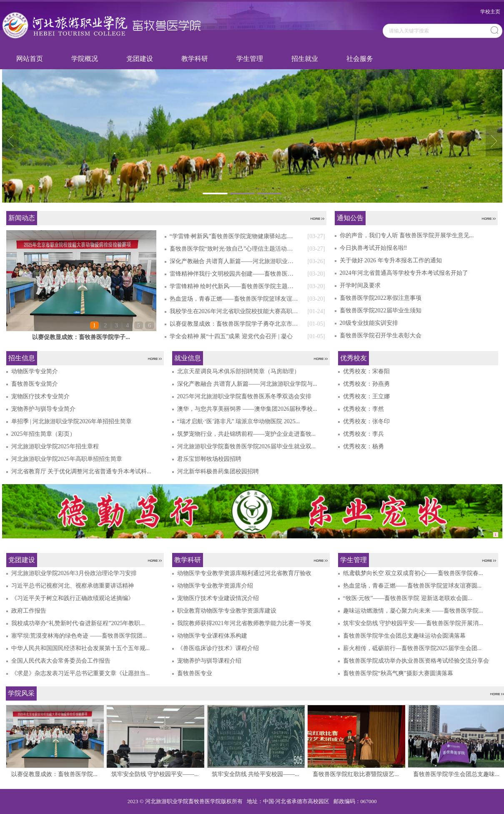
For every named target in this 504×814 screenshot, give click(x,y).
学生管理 (250, 59)
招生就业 (305, 59)
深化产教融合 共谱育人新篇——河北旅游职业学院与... (247, 384)
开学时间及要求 (360, 285)
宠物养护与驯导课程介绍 (209, 661)
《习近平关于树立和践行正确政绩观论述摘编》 (73, 598)
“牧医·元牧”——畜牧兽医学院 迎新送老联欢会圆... (408, 598)
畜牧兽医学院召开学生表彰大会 (381, 335)
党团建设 (140, 59)
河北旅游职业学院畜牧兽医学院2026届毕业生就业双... (247, 446)
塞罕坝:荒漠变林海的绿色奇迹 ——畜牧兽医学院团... (79, 636)
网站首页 (30, 59)
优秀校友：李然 (364, 409)
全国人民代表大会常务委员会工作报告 (61, 661)
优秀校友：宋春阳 (366, 371)
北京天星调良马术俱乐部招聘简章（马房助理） (238, 371)
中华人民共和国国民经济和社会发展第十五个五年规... (81, 648)
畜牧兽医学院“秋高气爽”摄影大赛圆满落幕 (398, 673)
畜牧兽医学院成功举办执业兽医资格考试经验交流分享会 (416, 661)
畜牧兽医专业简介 (35, 384)
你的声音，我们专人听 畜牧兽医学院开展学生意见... (407, 235)
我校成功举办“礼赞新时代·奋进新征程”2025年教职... (78, 623)
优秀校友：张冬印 (366, 421)
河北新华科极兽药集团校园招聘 (218, 471)
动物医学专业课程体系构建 (212, 636)
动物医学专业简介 (35, 371)
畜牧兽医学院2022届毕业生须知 (381, 310)
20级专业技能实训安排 (369, 323)
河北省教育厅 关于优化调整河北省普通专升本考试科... (81, 471)
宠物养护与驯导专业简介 (43, 409)
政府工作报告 (29, 611)
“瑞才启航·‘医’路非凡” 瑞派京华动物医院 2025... (239, 421)
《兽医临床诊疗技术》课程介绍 (218, 648)
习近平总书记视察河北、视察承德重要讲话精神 (73, 586)
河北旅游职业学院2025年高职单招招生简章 (67, 459)
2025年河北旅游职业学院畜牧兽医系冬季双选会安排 (244, 396)
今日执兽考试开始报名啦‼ (374, 248)
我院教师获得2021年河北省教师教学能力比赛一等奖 (244, 623)
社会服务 (360, 59)
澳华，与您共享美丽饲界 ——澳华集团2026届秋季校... (247, 409)
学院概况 (85, 59)
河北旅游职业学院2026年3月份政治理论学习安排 (74, 573)
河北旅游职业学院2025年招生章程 (55, 446)
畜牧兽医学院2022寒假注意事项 (381, 298)
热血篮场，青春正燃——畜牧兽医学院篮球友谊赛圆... (412, 586)
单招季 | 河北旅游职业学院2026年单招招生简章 (72, 421)
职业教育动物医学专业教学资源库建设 (227, 611)
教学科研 (195, 59)
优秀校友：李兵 (364, 434)
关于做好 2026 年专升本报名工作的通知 (391, 260)
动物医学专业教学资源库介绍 (215, 586)
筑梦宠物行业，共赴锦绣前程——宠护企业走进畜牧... (247, 434)
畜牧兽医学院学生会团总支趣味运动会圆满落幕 (404, 636)
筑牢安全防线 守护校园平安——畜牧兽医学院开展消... (413, 623)
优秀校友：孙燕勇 (366, 384)
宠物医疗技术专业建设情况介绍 (218, 598)
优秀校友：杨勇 (364, 446)
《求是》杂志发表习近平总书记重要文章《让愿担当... (81, 673)
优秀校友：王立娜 (366, 396)
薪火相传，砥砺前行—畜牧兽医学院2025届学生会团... (412, 648)
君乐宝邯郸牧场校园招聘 (209, 459)
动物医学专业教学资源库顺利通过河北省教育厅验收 (244, 573)
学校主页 (490, 12)
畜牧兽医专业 (195, 673)
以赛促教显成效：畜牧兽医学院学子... (81, 337)
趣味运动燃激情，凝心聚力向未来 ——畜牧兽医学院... (413, 611)
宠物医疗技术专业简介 (40, 396)
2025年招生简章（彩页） (43, 434)
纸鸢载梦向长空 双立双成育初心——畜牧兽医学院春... (413, 573)
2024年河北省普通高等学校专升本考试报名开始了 (404, 273)
